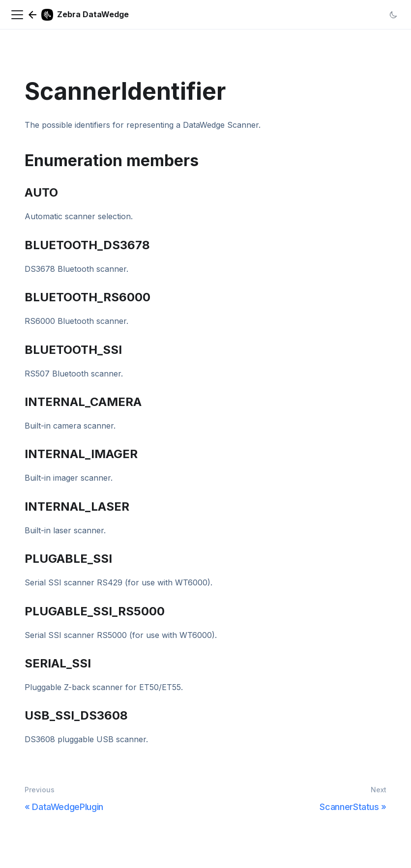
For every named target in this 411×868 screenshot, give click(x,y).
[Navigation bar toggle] (17, 15)
